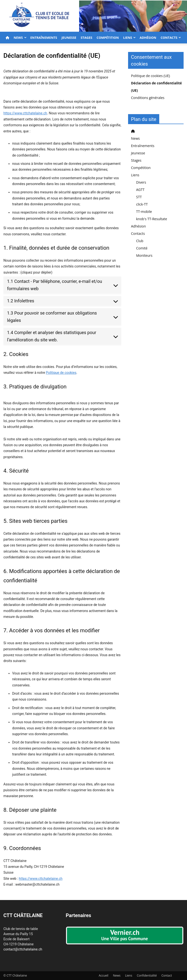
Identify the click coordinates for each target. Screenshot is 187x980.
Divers (141, 182)
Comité (142, 248)
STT (139, 197)
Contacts (171, 38)
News (20, 38)
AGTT (140, 190)
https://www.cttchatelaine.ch (25, 113)
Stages (86, 38)
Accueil (104, 975)
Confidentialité (147, 975)
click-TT (142, 204)
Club (140, 241)
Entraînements (44, 38)
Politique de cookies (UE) (150, 76)
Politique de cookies (61, 373)
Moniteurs (144, 255)
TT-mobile (144, 212)
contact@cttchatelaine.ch (23, 949)
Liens (130, 38)
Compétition (108, 38)
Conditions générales (148, 98)
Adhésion (148, 38)
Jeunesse (69, 38)
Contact (167, 975)
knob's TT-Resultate (152, 219)
